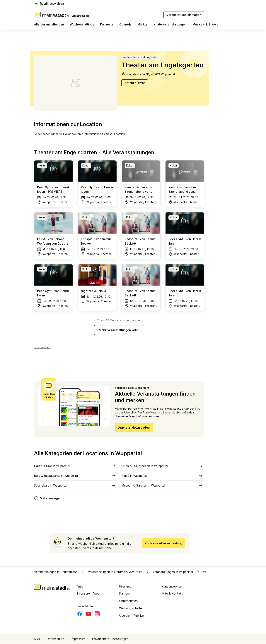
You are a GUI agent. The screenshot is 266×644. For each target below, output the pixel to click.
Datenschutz (55, 639)
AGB (37, 639)
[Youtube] (88, 614)
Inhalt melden (42, 347)
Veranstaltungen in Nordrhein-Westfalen (111, 572)
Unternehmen (128, 601)
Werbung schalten (131, 608)
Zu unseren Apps (88, 593)
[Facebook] (80, 614)
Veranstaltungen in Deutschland (56, 572)
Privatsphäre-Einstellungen (110, 639)
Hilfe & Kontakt (172, 593)
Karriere (124, 593)
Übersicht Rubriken (132, 616)
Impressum (78, 639)
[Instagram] (97, 614)
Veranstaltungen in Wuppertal (169, 572)
